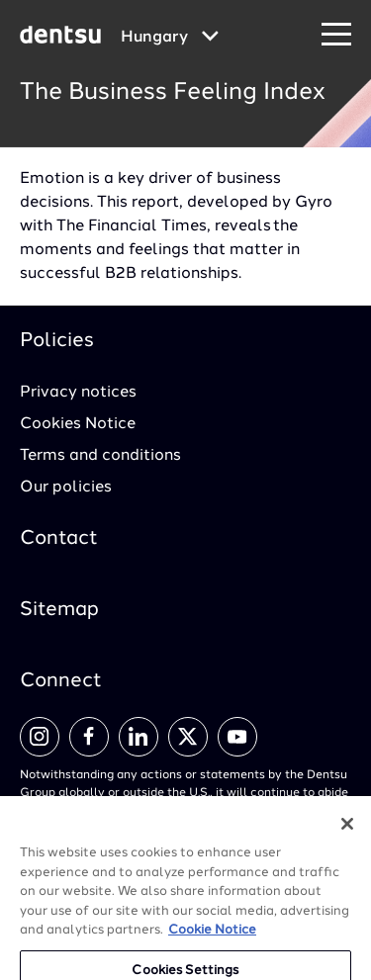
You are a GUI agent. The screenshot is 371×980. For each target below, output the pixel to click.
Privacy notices (78, 393)
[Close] (347, 834)
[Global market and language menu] (170, 38)
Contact (59, 539)
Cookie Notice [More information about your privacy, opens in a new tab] (212, 940)
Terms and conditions (100, 456)
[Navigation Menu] (336, 35)
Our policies (66, 488)
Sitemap (59, 610)
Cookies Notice (78, 424)
